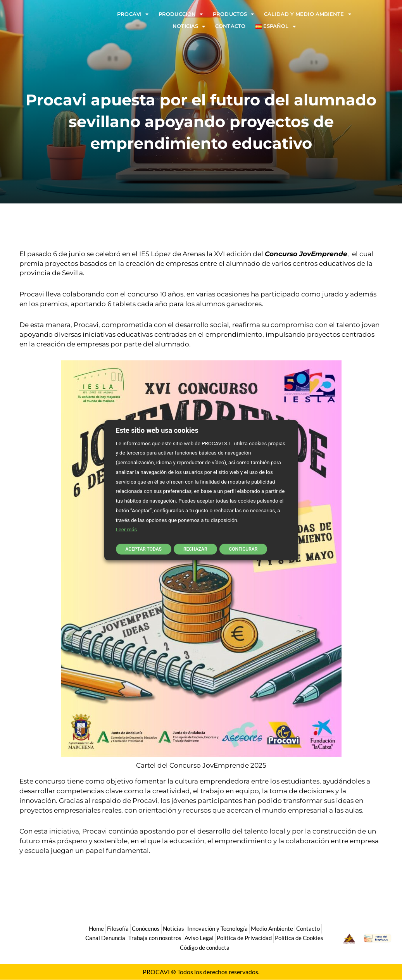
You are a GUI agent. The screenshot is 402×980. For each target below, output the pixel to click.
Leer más (127, 530)
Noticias (189, 26)
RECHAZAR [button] (196, 548)
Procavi (133, 14)
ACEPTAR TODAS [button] (144, 548)
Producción (181, 14)
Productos (233, 14)
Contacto (230, 26)
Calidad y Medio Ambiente (308, 14)
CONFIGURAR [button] (245, 548)
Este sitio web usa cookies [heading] (157, 431)
